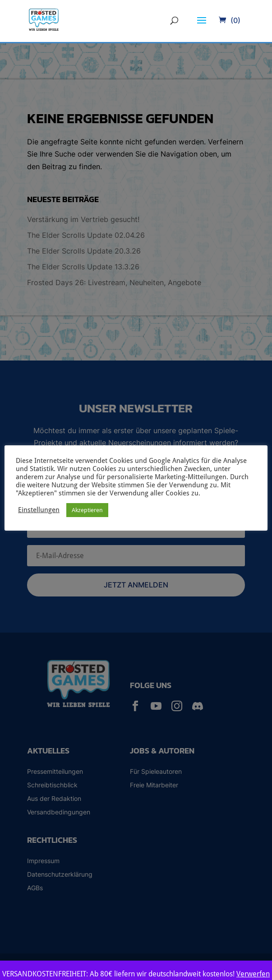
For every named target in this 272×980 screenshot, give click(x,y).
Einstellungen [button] (39, 510)
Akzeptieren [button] (87, 510)
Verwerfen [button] (253, 974)
